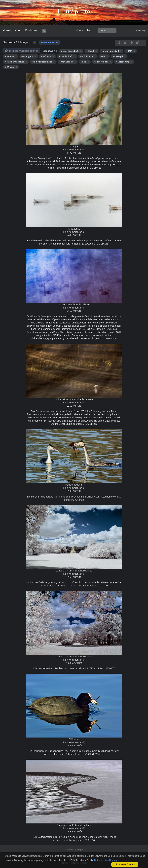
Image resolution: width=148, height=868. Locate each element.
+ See (85, 62)
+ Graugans (29, 56)
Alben (18, 30)
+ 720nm (11, 56)
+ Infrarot (47, 56)
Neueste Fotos (85, 30)
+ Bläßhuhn (88, 56)
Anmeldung (139, 31)
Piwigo (80, 849)
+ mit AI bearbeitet (43, 62)
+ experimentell (111, 51)
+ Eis (104, 56)
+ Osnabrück (68, 62)
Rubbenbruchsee (49, 42)
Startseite (9, 42)
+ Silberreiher (102, 62)
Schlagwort (24, 42)
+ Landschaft (67, 56)
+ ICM (131, 51)
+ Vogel (92, 51)
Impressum (67, 854)
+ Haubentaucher (16, 62)
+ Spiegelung (124, 62)
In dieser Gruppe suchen (24, 51)
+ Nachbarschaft (71, 51)
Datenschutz (80, 854)
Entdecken (32, 30)
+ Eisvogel (119, 56)
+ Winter (11, 67)
